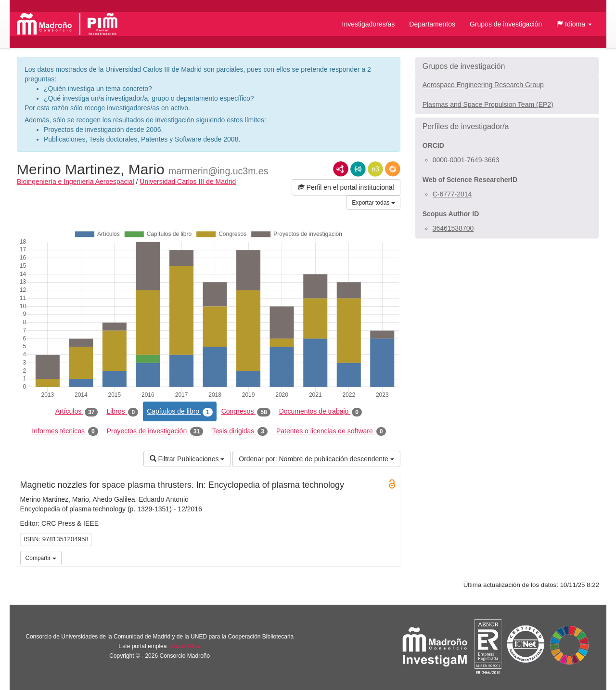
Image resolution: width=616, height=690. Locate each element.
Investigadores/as (369, 24)
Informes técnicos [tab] (65, 431)
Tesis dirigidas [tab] (240, 431)
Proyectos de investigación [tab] (155, 431)
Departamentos (432, 24)
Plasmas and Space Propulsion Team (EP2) (488, 104)
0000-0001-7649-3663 (466, 160)
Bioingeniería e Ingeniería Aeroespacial (76, 182)
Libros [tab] (122, 412)
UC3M (391, 557)
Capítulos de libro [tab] (180, 412)
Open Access (392, 484)
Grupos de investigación (506, 24)
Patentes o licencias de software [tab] (331, 431)
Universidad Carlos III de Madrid (188, 182)
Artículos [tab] (77, 412)
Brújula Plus (184, 646)
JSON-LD (358, 169)
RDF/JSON (393, 169)
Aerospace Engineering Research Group (483, 85)
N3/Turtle (375, 169)
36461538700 (453, 228)
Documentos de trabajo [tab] (321, 412)
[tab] (507, 66)
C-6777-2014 (452, 194)
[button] (574, 24)
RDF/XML (341, 169)
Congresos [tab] (246, 412)
